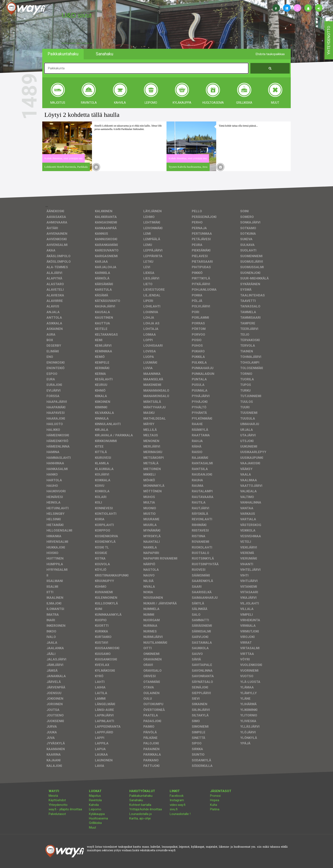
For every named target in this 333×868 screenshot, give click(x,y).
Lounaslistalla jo (141, 814)
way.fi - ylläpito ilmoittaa (65, 809)
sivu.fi (174, 809)
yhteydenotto (329, 40)
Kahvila (94, 805)
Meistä (53, 796)
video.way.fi (178, 805)
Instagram (177, 800)
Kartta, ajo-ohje (140, 818)
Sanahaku (136, 800)
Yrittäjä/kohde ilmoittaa (146, 809)
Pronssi (215, 796)
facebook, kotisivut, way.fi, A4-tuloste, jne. (77, 43)
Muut (92, 828)
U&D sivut (77, 15)
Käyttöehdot (57, 800)
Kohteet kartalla (140, 805)
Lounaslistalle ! (180, 814)
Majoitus (95, 796)
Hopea (215, 800)
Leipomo (95, 809)
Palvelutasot (57, 814)
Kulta (214, 805)
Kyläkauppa (97, 814)
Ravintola (95, 800)
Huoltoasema (98, 818)
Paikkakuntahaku (141, 796)
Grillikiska (95, 823)
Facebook (177, 796)
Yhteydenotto (58, 805)
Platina (215, 809)
